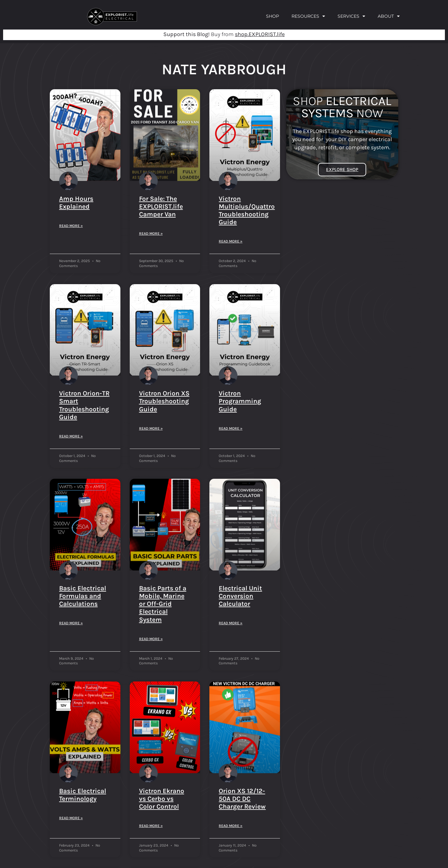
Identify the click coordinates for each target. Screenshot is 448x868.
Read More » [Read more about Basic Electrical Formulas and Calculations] (71, 623)
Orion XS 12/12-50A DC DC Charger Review (242, 799)
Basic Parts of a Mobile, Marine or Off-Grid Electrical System (163, 604)
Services (351, 16)
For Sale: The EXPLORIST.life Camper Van (161, 206)
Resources (308, 16)
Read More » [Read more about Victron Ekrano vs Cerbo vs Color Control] (151, 826)
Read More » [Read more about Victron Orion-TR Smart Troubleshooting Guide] (71, 436)
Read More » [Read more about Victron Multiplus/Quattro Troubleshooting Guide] (231, 241)
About (389, 16)
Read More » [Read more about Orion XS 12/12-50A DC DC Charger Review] (231, 826)
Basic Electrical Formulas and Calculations (83, 596)
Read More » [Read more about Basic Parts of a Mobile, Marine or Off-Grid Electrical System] (151, 639)
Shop (273, 16)
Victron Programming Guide (240, 401)
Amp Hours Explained (76, 203)
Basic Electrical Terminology (83, 795)
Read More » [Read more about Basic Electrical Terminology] (71, 818)
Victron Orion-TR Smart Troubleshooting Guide (84, 405)
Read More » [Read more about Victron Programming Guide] (231, 428)
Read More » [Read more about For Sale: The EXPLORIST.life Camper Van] (151, 233)
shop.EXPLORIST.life (260, 34)
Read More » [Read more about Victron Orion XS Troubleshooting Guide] (151, 428)
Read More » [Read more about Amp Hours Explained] (71, 226)
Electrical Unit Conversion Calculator (240, 596)
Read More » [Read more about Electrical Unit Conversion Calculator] (231, 623)
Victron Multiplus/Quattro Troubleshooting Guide (247, 210)
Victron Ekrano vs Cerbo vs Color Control (162, 799)
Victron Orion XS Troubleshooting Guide (164, 401)
